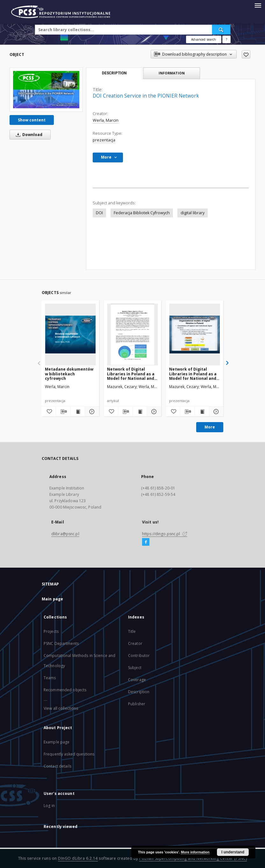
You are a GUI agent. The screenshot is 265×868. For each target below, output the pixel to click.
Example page (57, 742)
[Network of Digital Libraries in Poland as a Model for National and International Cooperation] (132, 334)
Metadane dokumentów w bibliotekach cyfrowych (69, 374)
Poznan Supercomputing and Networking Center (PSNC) (193, 858)
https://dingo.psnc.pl (165, 534)
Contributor (139, 656)
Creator (135, 643)
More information (195, 852)
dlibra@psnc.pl (65, 534)
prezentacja (104, 140)
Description (139, 692)
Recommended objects (65, 690)
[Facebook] (146, 542)
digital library (193, 213)
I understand (233, 852)
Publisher (137, 704)
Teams (50, 678)
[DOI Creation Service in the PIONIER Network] (46, 89)
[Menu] (258, 5)
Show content (32, 120)
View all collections (61, 708)
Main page (52, 599)
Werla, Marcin (106, 120)
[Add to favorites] (246, 54)
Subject (135, 668)
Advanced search (204, 39)
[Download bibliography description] (63, 412)
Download (28, 135)
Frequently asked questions (69, 754)
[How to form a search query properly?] (226, 39)
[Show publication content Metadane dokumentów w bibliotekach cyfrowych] (78, 412)
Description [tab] (114, 73)
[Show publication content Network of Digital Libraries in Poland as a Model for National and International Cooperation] (140, 412)
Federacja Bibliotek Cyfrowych (142, 213)
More (210, 427)
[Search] (221, 30)
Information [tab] (172, 73)
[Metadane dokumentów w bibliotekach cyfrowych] (70, 334)
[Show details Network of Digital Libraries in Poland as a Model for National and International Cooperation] (153, 412)
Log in (49, 806)
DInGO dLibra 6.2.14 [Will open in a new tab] (78, 858)
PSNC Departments (61, 643)
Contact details (57, 766)
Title (132, 631)
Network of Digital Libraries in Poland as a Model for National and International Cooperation (131, 374)
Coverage (137, 680)
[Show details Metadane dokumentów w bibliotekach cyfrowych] (91, 412)
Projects (51, 631)
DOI (99, 213)
